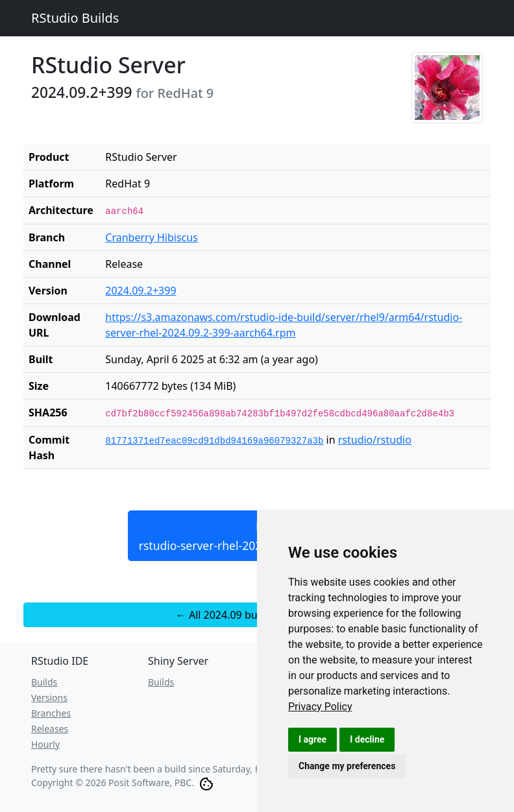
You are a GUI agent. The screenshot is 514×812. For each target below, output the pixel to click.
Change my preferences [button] (347, 766)
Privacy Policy (320, 707)
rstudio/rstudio (375, 440)
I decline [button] (367, 739)
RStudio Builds (75, 18)
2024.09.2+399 (141, 291)
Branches (51, 713)
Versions (49, 698)
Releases (50, 729)
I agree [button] (312, 739)
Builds (44, 682)
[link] (320, 707)
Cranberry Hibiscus (152, 237)
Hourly (45, 744)
